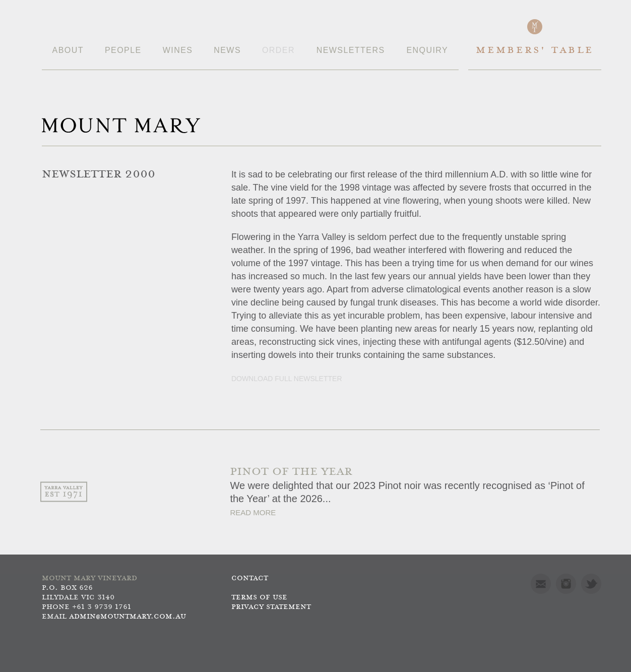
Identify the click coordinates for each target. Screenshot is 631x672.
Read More (253, 512)
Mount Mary (121, 126)
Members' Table (534, 51)
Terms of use (259, 598)
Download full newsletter (287, 379)
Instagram (566, 584)
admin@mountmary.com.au (128, 617)
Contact (250, 578)
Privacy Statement (271, 607)
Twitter (591, 584)
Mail (541, 584)
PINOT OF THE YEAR (291, 472)
